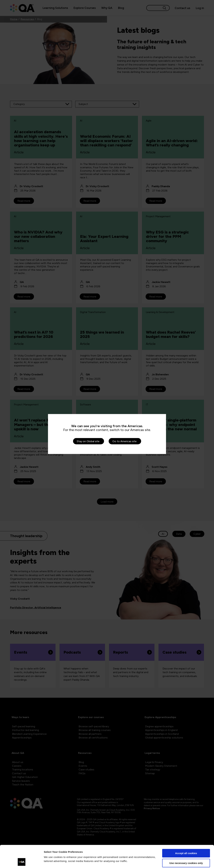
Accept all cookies (186, 832)
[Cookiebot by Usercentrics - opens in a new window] (22, 861)
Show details (52, 861)
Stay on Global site (88, 441)
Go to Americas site (124, 441)
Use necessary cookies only (186, 842)
